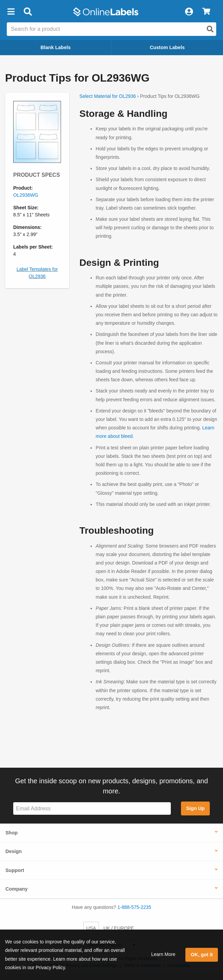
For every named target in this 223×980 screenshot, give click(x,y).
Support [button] (15, 870)
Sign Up (195, 808)
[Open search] (210, 29)
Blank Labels (56, 47)
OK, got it (202, 955)
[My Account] (189, 12)
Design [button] (14, 851)
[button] (11, 12)
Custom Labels (167, 47)
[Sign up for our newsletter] (92, 808)
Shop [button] (12, 833)
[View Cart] (206, 12)
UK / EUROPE (119, 928)
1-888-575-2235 (135, 907)
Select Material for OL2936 (108, 96)
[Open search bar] (28, 12)
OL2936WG (26, 195)
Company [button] (17, 889)
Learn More (163, 954)
